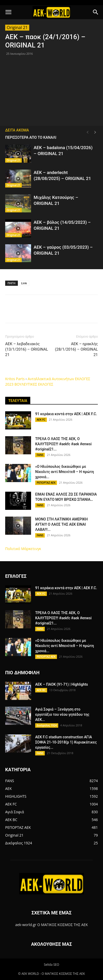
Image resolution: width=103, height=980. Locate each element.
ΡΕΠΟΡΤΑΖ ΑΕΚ (46, 483)
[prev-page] (87, 132)
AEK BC (41, 690)
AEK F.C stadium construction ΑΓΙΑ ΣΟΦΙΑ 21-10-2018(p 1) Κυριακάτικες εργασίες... (66, 742)
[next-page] (95, 132)
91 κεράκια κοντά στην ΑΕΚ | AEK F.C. (66, 414)
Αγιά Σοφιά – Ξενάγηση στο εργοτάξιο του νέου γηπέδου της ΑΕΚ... (62, 714)
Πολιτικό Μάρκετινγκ (23, 549)
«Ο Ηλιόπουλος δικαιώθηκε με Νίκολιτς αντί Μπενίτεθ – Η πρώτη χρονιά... (65, 472)
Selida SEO (51, 965)
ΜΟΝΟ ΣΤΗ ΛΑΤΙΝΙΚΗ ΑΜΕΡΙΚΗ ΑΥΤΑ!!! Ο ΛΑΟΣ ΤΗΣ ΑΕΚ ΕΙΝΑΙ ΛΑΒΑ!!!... (61, 524)
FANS (40, 455)
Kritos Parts (15, 379)
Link (24, 283)
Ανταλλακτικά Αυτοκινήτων (51, 379)
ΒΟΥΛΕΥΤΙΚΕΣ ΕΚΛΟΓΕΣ (34, 384)
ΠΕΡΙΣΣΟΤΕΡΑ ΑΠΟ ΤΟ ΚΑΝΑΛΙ (31, 137)
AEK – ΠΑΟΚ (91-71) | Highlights (62, 684)
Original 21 (17, 27)
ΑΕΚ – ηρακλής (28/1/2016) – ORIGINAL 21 (76, 349)
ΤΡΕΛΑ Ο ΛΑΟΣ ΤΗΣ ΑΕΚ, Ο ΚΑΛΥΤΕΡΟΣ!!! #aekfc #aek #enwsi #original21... (63, 444)
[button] (8, 12)
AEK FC (41, 420)
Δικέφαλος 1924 (47, 725)
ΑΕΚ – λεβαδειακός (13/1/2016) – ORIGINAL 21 (27, 349)
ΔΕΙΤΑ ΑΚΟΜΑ (17, 130)
